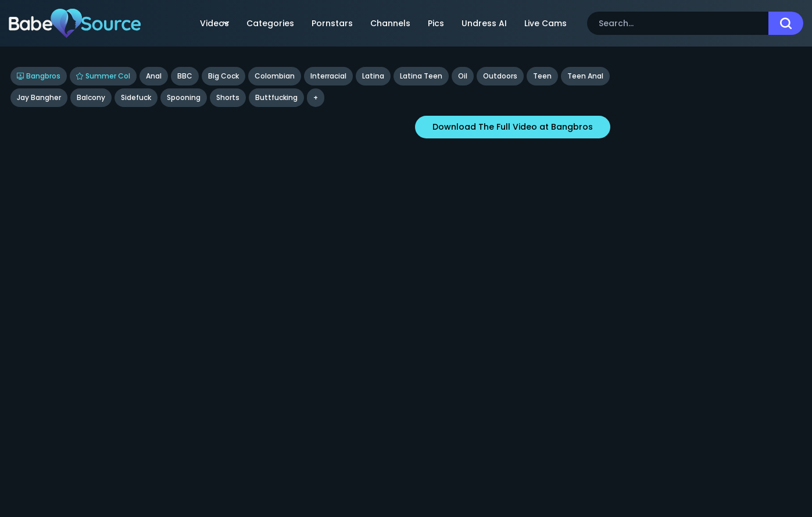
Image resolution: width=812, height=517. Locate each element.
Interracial (328, 76)
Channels (390, 23)
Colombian (275, 76)
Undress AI (484, 23)
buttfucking (276, 97)
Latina (373, 76)
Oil (463, 76)
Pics (436, 23)
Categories (270, 23)
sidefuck (136, 97)
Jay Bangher (39, 97)
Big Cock (223, 76)
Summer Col (103, 76)
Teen (542, 76)
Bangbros (39, 76)
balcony (91, 97)
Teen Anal (585, 76)
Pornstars (332, 23)
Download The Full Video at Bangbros (513, 127)
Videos (214, 23)
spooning (184, 97)
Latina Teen (421, 76)
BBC (185, 76)
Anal (154, 76)
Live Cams (545, 23)
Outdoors (500, 76)
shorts (228, 97)
